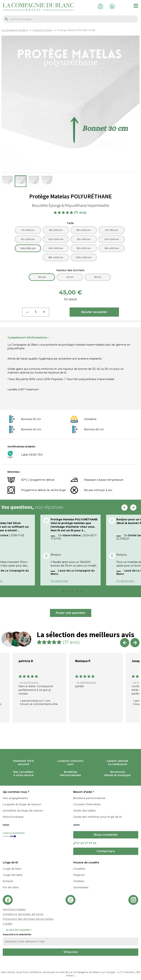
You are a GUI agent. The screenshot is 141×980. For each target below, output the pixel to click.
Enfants (8, 881)
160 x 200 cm (112, 248)
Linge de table (13, 875)
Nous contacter (106, 835)
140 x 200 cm (56, 248)
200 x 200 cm (84, 257)
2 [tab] (65, 592)
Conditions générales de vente (23, 914)
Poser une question (71, 613)
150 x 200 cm (84, 248)
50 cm (98, 277)
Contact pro (106, 851)
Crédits (8, 924)
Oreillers (79, 881)
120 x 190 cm (84, 239)
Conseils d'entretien (87, 804)
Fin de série (11, 887)
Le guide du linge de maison (22, 804)
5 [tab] (78, 592)
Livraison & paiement (35, 835)
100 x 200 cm (56, 239)
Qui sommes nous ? (16, 792)
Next (133, 508)
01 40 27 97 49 (85, 843)
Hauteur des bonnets (71, 270)
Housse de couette (86, 862)
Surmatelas (81, 887)
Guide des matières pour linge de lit (97, 817)
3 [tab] (69, 592)
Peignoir (79, 875)
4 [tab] (73, 592)
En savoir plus (59, 581)
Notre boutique (13, 817)
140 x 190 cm (28, 248)
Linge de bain (12, 869)
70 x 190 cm (28, 230)
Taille (71, 223)
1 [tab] (60, 592)
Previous (124, 508)
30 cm (42, 277)
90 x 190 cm (112, 230)
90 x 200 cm (28, 239)
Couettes (79, 869)
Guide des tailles (84, 811)
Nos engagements (15, 798)
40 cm (70, 277)
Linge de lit (10, 862)
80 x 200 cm (84, 230)
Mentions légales (14, 909)
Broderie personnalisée (89, 798)
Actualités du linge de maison (23, 811)
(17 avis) (81, 213)
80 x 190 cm (56, 230)
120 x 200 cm (112, 239)
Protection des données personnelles (28, 919)
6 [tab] (82, 592)
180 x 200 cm (56, 257)
